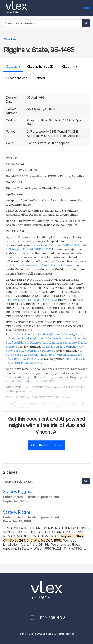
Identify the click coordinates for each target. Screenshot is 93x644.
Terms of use (26, 634)
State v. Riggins (17, 492)
